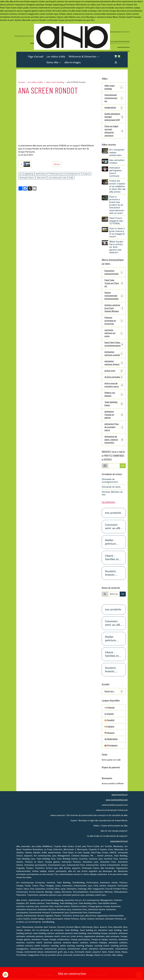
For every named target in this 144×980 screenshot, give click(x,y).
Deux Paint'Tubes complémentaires (114, 345)
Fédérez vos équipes (114, 395)
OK (123, 467)
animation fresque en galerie (114, 416)
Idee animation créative (117, 162)
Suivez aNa (53, 63)
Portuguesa (111, 747)
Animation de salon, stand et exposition (114, 441)
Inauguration (114, 108)
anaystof (87, 174)
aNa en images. (73, 63)
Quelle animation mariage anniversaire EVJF (114, 117)
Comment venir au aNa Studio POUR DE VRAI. (113, 528)
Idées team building (55, 82)
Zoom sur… (114, 693)
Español (109, 722)
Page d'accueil (36, 57)
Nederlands (111, 741)
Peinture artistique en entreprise (114, 321)
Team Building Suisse (114, 405)
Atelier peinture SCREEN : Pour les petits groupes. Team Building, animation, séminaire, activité (112, 543)
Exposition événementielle (114, 273)
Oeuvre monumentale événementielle (114, 296)
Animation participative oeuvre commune (115, 172)
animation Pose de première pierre (114, 428)
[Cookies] (5, 975)
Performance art (56, 174)
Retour (57, 164)
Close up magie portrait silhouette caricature (114, 131)
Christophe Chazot (27, 178)
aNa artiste (41, 178)
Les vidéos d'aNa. (56, 57)
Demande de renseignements (110, 482)
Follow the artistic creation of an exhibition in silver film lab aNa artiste (117, 187)
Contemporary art (73, 174)
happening (29, 174)
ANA (71, 178)
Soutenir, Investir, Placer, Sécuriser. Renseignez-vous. (113, 574)
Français (109, 709)
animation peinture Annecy (114, 364)
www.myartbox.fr (120, 796)
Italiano (109, 728)
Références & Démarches (83, 57)
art (21, 174)
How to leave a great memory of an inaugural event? (117, 233)
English (109, 715)
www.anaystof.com (119, 843)
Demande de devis (111, 488)
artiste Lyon (114, 372)
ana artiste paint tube (57, 178)
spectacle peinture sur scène (114, 334)
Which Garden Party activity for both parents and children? (116, 247)
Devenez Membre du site (112, 495)
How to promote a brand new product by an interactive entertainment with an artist (117, 205)
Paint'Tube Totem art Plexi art (114, 284)
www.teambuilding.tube (117, 801)
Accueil (22, 82)
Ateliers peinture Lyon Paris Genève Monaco (114, 309)
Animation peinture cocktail (114, 354)
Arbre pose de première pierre (114, 386)
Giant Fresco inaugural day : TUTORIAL (117, 221)
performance (41, 174)
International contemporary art (114, 98)
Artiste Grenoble (114, 378)
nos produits (113, 514)
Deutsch (109, 734)
